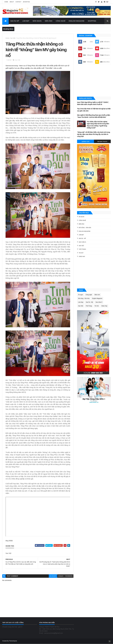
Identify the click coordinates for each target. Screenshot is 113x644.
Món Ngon (37, 21)
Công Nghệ (61, 21)
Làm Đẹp (26, 21)
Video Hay (82, 256)
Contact (18, 2)
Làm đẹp (81, 235)
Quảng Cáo (86, 142)
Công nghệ (82, 220)
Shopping (92, 21)
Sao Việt (13, 38)
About (12, 2)
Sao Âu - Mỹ (82, 238)
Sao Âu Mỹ (15, 21)
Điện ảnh (81, 224)
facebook (69, 576)
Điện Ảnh (49, 21)
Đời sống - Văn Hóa (85, 228)
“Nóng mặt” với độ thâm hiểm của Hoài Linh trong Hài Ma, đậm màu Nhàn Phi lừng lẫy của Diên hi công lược (93, 134)
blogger (53, 576)
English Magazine (77, 21)
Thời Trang (82, 249)
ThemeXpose (13, 641)
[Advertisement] (94, 81)
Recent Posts (102, 142)
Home (6, 2)
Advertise (26, 2)
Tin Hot (81, 253)
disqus (61, 576)
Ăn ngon (81, 217)
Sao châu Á (82, 242)
